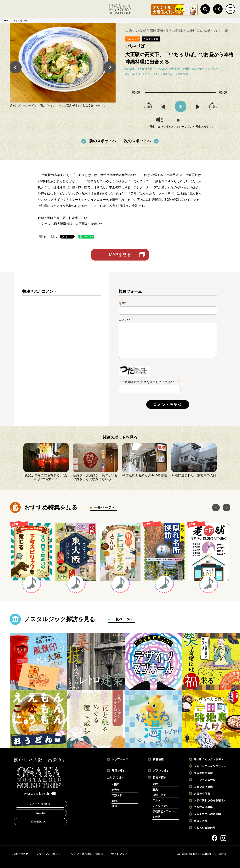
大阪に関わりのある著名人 (210, 800)
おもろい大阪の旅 (205, 828)
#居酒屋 (175, 69)
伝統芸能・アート (163, 811)
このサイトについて (40, 804)
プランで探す (161, 770)
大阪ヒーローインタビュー (210, 766)
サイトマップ (119, 854)
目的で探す (160, 777)
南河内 (116, 801)
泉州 (114, 806)
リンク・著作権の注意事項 (87, 854)
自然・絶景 (159, 795)
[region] (62, 352)
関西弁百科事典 (203, 807)
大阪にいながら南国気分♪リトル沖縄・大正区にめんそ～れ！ (174, 31)
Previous (16, 67)
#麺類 (186, 69)
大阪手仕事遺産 (203, 773)
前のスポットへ (103, 141)
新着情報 (158, 759)
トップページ (120, 759)
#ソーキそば (133, 74)
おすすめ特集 (20, 20)
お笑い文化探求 (203, 787)
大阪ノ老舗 (201, 821)
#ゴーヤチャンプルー (205, 69)
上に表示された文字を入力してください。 (148, 382)
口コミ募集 (40, 813)
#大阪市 (130, 69)
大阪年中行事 (202, 794)
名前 (123, 303)
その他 (157, 817)
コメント (126, 319)
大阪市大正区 (151, 39)
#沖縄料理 (182, 74)
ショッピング (161, 806)
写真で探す (118, 770)
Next (110, 67)
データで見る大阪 (205, 780)
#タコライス (151, 74)
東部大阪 (117, 795)
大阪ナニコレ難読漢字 (207, 814)
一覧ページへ (104, 508)
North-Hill (48, 793)
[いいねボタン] (41, 237)
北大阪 (116, 790)
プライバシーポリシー (50, 854)
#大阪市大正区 (146, 69)
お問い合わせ (20, 854)
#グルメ (163, 69)
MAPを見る (120, 255)
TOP (6, 20)
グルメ (157, 800)
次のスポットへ (137, 141)
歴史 (155, 789)
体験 (155, 784)
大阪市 (116, 784)
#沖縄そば (167, 74)
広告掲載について (40, 821)
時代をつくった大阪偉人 (209, 759)
